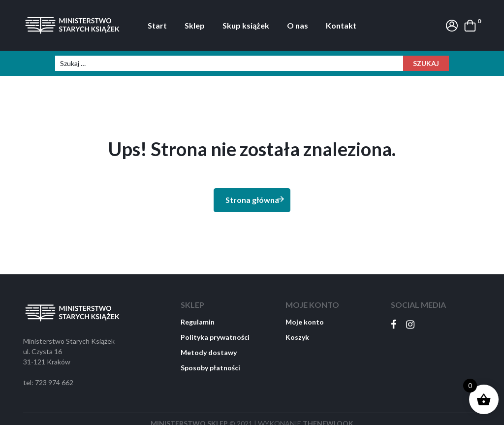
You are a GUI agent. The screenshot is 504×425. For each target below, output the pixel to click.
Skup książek (246, 25)
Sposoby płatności (210, 368)
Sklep (195, 25)
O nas (298, 25)
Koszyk (297, 337)
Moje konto (305, 322)
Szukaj (426, 63)
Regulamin (198, 322)
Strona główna (255, 199)
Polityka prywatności (215, 337)
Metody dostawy (209, 352)
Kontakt (341, 25)
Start (157, 25)
